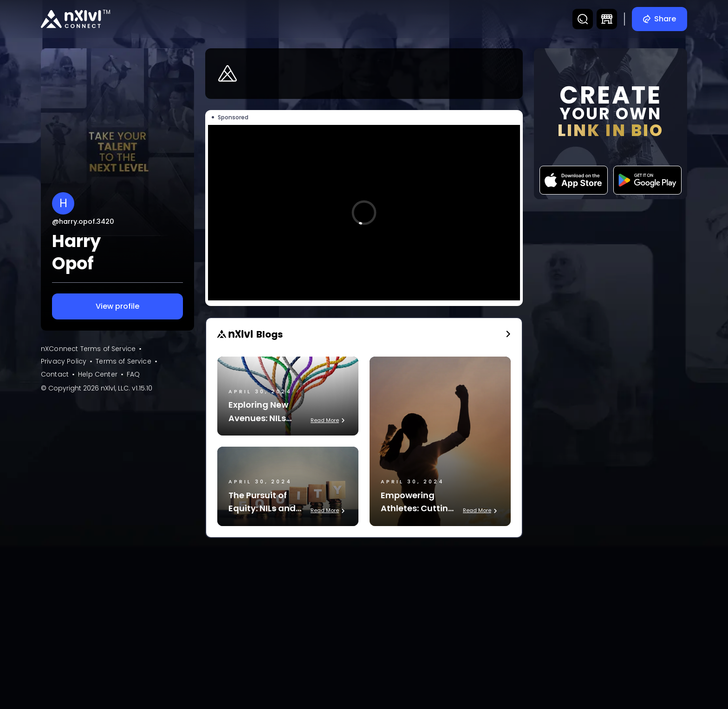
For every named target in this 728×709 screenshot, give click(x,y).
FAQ (133, 374)
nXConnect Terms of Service (88, 349)
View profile (117, 306)
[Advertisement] (364, 614)
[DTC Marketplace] (607, 19)
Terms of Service (123, 361)
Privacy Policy (64, 361)
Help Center (98, 374)
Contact (55, 374)
